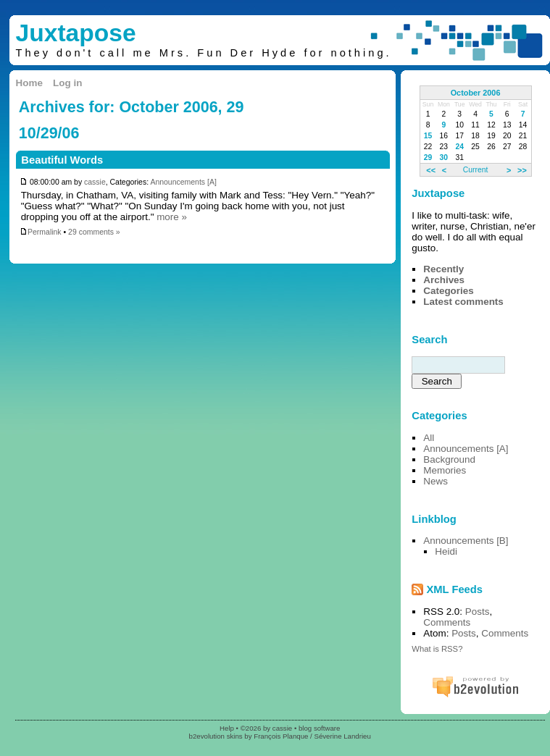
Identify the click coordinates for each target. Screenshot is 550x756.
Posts (478, 612)
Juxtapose (76, 33)
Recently (443, 269)
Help (227, 728)
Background (449, 459)
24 (459, 147)
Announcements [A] (183, 182)
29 (428, 157)
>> (522, 169)
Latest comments (463, 302)
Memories (445, 470)
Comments (447, 622)
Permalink (41, 232)
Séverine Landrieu (342, 736)
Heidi (446, 551)
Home (29, 83)
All (429, 438)
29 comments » (94, 232)
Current (475, 170)
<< (431, 169)
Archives (444, 280)
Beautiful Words (62, 160)
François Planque (281, 736)
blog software (319, 728)
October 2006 (476, 93)
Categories (448, 291)
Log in (67, 83)
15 (428, 136)
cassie (95, 182)
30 (444, 157)
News (436, 481)
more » (172, 217)
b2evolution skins (216, 736)
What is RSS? (437, 649)
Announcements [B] (466, 541)
